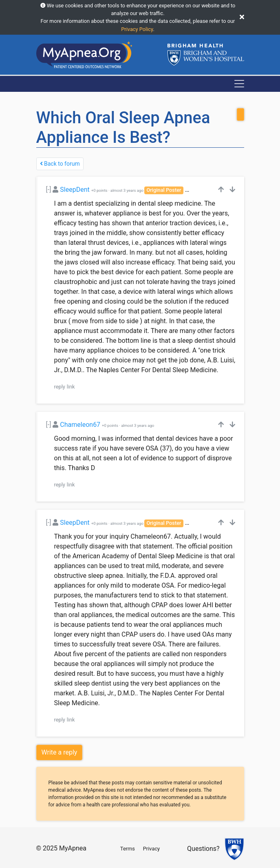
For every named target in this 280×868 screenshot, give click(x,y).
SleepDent (75, 190)
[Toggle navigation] (239, 84)
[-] (49, 190)
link (71, 387)
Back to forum (60, 164)
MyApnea (73, 848)
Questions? (203, 849)
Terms (128, 849)
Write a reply (60, 752)
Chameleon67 (80, 425)
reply (60, 387)
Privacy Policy (137, 29)
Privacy (151, 849)
